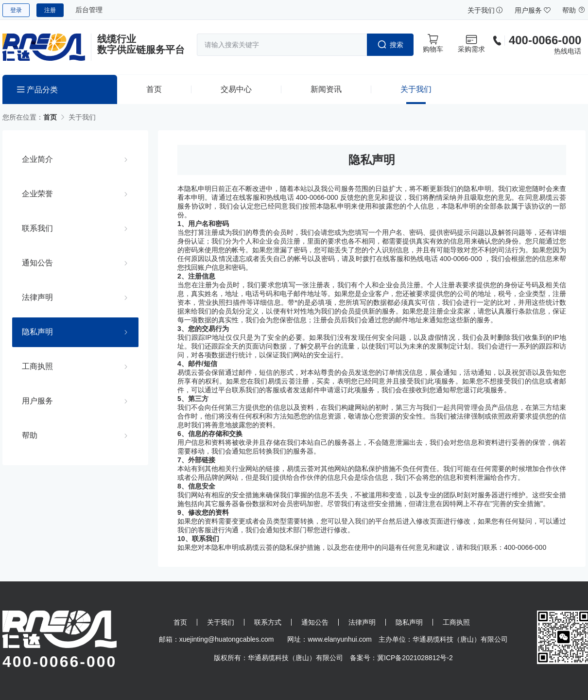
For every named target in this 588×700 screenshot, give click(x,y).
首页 (154, 89)
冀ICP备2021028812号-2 (415, 658)
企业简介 (37, 159)
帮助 (574, 10)
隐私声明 (37, 332)
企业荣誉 (37, 193)
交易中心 (236, 89)
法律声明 (37, 297)
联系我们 (37, 228)
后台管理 (89, 10)
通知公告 (37, 262)
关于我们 (485, 10)
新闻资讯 (326, 89)
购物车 (433, 43)
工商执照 (37, 366)
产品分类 (37, 90)
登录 (16, 10)
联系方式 (268, 622)
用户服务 (533, 10)
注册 (50, 10)
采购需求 (471, 43)
